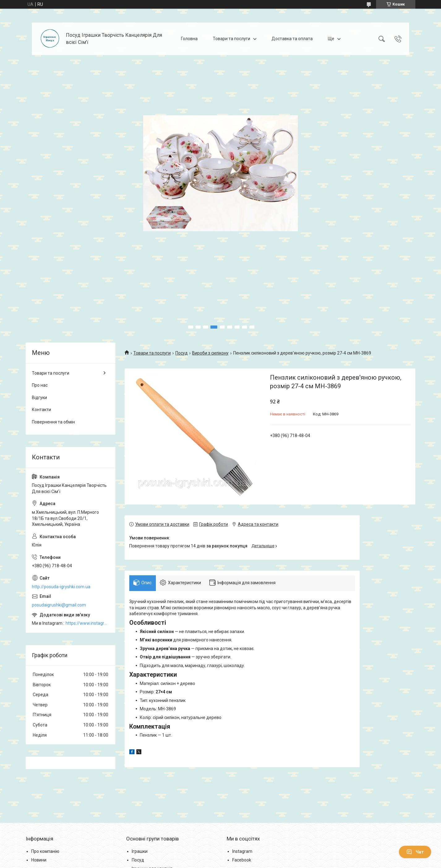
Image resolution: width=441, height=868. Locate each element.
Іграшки (140, 856)
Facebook (242, 864)
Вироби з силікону (210, 353)
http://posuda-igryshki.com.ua (61, 587)
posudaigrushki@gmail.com (59, 605)
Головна (189, 39)
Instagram (242, 856)
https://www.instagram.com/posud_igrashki (87, 623)
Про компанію (45, 856)
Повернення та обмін (53, 422)
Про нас (40, 385)
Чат (415, 852)
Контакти (41, 410)
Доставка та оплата (292, 39)
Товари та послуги (231, 39)
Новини (39, 864)
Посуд (182, 353)
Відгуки (39, 398)
